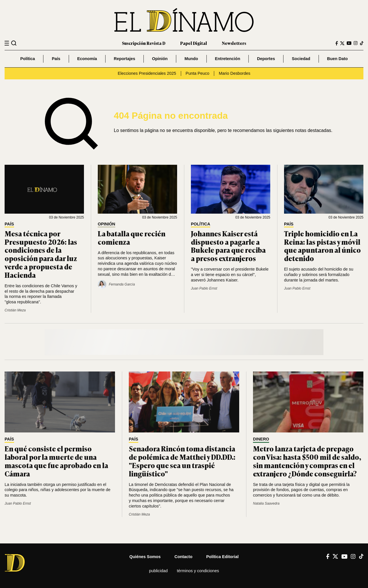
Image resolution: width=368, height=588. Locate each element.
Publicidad (158, 571)
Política (27, 59)
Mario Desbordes (235, 73)
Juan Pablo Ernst (204, 288)
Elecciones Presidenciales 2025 (147, 73)
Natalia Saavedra (266, 503)
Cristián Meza (15, 310)
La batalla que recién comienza (132, 238)
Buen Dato (338, 59)
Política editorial (222, 557)
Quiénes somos (145, 557)
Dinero (261, 439)
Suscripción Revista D (144, 43)
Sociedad (301, 59)
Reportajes (124, 59)
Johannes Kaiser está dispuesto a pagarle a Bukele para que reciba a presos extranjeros (228, 246)
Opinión (160, 59)
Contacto (183, 557)
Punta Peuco (198, 73)
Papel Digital (194, 43)
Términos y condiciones (198, 571)
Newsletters (234, 43)
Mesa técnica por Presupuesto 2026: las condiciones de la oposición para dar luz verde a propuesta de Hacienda (41, 254)
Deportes (266, 59)
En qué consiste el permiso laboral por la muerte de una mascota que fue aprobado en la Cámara (56, 461)
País (56, 59)
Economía (87, 59)
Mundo (191, 59)
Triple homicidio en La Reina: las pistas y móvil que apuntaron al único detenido (322, 246)
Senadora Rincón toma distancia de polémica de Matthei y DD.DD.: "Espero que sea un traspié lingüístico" (182, 461)
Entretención (227, 59)
